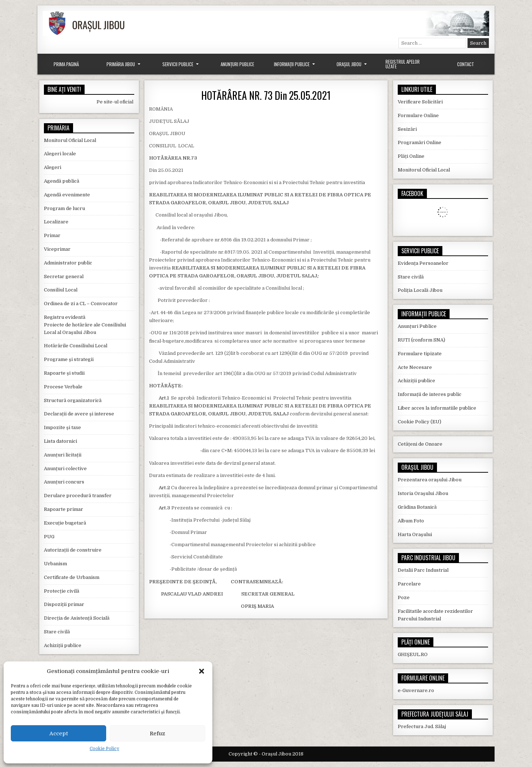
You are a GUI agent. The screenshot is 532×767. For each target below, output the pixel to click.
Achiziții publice (63, 645)
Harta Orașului (415, 534)
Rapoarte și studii (64, 373)
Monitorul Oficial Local (70, 140)
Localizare (56, 222)
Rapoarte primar (64, 509)
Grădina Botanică (417, 507)
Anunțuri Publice (237, 64)
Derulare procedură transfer (78, 496)
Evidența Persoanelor (423, 263)
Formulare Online (418, 115)
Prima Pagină (66, 64)
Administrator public (68, 263)
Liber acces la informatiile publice (437, 408)
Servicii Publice (178, 64)
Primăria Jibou (121, 64)
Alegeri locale (60, 154)
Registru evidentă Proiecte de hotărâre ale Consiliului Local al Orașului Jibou (85, 325)
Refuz (157, 733)
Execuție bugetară (65, 523)
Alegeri (53, 167)
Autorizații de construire (73, 550)
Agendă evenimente (67, 195)
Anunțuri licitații (63, 455)
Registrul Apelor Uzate (403, 64)
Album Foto (411, 521)
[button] (202, 671)
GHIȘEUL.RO (413, 654)
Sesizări (407, 129)
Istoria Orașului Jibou (423, 493)
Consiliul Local (61, 290)
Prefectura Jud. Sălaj (422, 726)
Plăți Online (411, 156)
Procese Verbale (63, 387)
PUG (49, 537)
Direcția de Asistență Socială (77, 618)
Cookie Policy (104, 749)
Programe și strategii (69, 359)
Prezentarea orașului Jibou (430, 480)
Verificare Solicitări (420, 102)
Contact (466, 64)
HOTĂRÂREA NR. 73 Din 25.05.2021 (266, 95)
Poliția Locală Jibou (420, 290)
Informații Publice (292, 64)
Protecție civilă (62, 591)
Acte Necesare (415, 367)
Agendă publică (62, 181)
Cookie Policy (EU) (420, 422)
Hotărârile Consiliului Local (76, 346)
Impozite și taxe (62, 427)
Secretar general (64, 277)
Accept (59, 733)
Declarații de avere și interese (79, 414)
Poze (404, 597)
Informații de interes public (430, 394)
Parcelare (409, 584)
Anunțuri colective (65, 469)
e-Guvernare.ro (416, 690)
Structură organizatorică (73, 400)
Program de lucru (64, 208)
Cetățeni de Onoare (420, 444)
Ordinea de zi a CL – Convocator (81, 304)
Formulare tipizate (420, 354)
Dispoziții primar (64, 604)
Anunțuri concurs (64, 482)
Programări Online (420, 142)
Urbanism (55, 564)
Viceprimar (57, 249)
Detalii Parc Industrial (423, 570)
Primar (52, 235)
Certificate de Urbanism (72, 577)
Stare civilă (57, 632)
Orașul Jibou (349, 64)
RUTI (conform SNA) (421, 340)
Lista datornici (60, 441)
